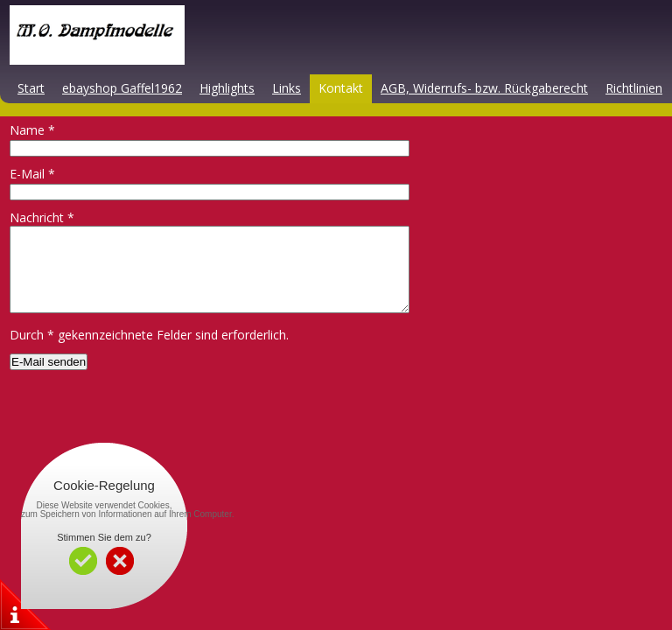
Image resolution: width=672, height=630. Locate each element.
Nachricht (42, 217)
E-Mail (32, 174)
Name (32, 130)
